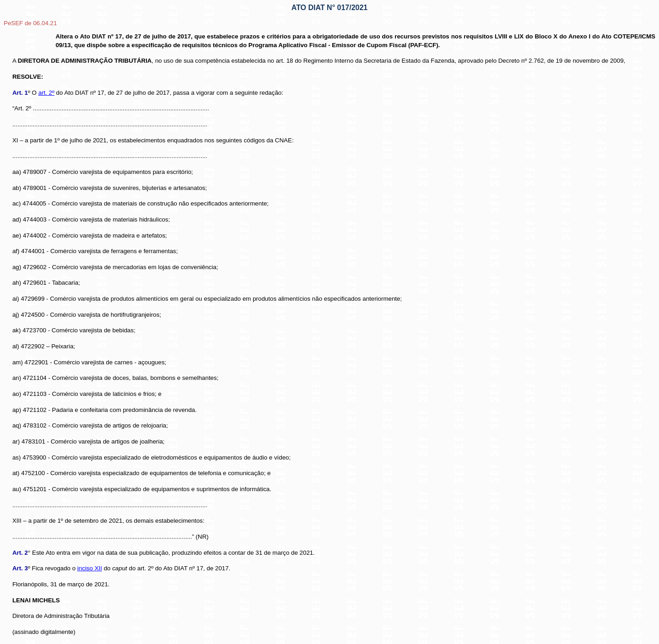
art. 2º (46, 93)
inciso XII (90, 568)
